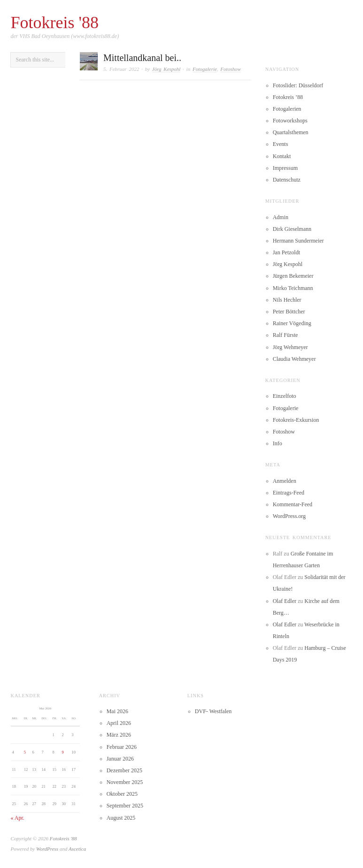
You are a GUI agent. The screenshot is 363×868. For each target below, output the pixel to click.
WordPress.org (289, 516)
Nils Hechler (287, 300)
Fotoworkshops (290, 121)
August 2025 (121, 818)
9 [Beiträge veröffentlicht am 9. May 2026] (63, 752)
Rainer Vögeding (292, 323)
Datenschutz (287, 180)
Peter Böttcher (289, 312)
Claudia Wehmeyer (294, 359)
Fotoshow (230, 69)
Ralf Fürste (286, 335)
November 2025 (125, 782)
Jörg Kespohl (166, 69)
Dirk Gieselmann (292, 229)
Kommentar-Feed (293, 504)
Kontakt (282, 156)
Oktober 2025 (122, 794)
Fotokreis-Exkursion (296, 420)
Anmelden (285, 481)
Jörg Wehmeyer (290, 347)
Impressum (285, 168)
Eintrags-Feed (289, 493)
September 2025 (125, 806)
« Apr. (18, 818)
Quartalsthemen (291, 132)
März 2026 (119, 735)
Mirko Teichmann (293, 288)
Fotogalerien (287, 109)
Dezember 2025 (124, 770)
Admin (281, 217)
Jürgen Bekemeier (293, 276)
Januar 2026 (120, 759)
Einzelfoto (285, 396)
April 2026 (119, 723)
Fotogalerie (205, 69)
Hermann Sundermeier (298, 241)
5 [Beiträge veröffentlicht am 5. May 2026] (25, 752)
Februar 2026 (122, 747)
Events (281, 144)
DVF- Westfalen (213, 711)
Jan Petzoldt (286, 252)
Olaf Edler (285, 601)
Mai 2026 (117, 711)
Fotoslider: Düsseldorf (298, 85)
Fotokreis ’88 (288, 97)
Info (278, 443)
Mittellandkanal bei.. (142, 58)
